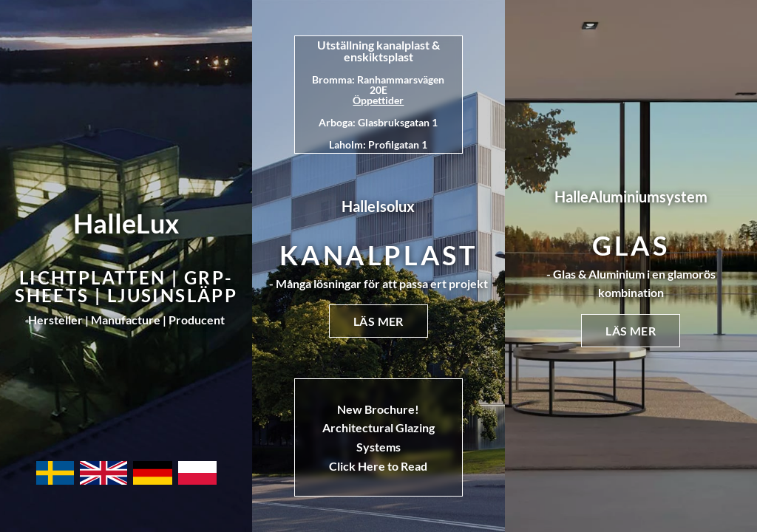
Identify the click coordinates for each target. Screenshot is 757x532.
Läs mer (378, 321)
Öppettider (378, 100)
